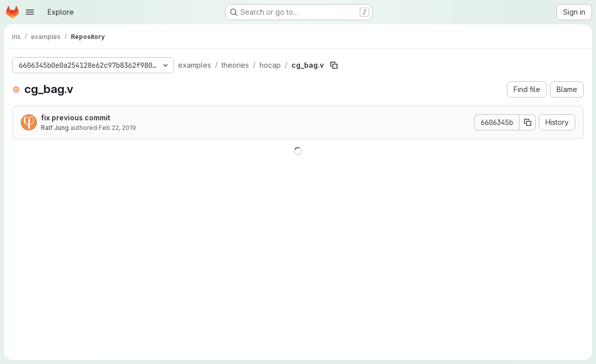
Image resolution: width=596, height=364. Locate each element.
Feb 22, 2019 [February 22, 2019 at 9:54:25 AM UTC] (117, 128)
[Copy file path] (334, 65)
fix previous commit (76, 118)
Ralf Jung (55, 128)
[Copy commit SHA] (528, 122)
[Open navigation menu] (30, 12)
